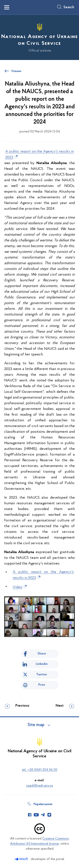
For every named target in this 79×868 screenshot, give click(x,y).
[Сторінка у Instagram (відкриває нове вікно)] (49, 815)
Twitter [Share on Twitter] (42, 675)
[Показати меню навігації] (7, 7)
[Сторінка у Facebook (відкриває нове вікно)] (30, 815)
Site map (36, 725)
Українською (43, 804)
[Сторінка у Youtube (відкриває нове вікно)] (36, 815)
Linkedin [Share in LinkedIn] (42, 664)
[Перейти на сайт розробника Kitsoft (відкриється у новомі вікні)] (22, 859)
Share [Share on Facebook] (42, 654)
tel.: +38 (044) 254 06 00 (40, 770)
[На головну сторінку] (39, 37)
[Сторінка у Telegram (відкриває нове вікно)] (43, 815)
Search (69, 7)
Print (42, 685)
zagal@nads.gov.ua (39, 786)
